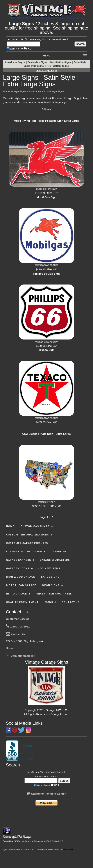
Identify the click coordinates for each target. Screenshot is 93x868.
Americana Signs (15, 62)
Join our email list (20, 656)
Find (27, 39)
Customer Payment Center (47, 794)
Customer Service (18, 619)
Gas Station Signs (61, 62)
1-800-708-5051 (18, 626)
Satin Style (80, 62)
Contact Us (16, 634)
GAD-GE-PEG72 (46, 189)
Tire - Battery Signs (58, 66)
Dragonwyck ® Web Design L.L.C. (49, 841)
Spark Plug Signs (34, 66)
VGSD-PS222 (47, 502)
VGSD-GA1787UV (46, 265)
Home (10, 648)
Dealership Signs (38, 62)
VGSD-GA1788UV (46, 418)
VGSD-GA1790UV (46, 342)
